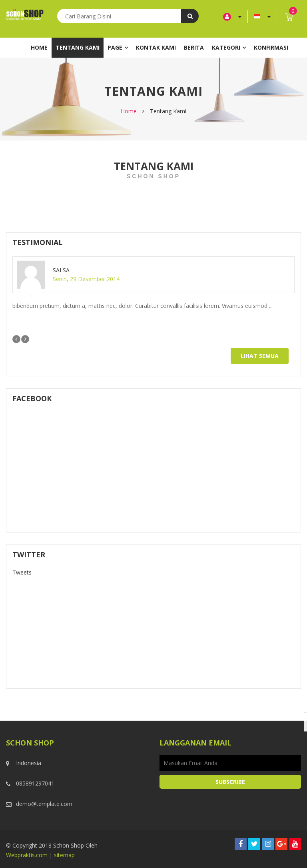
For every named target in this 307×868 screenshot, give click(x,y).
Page (115, 47)
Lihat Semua (260, 356)
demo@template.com (44, 804)
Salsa (61, 270)
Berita (194, 47)
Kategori (226, 47)
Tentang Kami (78, 47)
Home (39, 47)
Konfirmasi (271, 47)
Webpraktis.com (27, 855)
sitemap (64, 855)
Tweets (22, 572)
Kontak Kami (156, 47)
